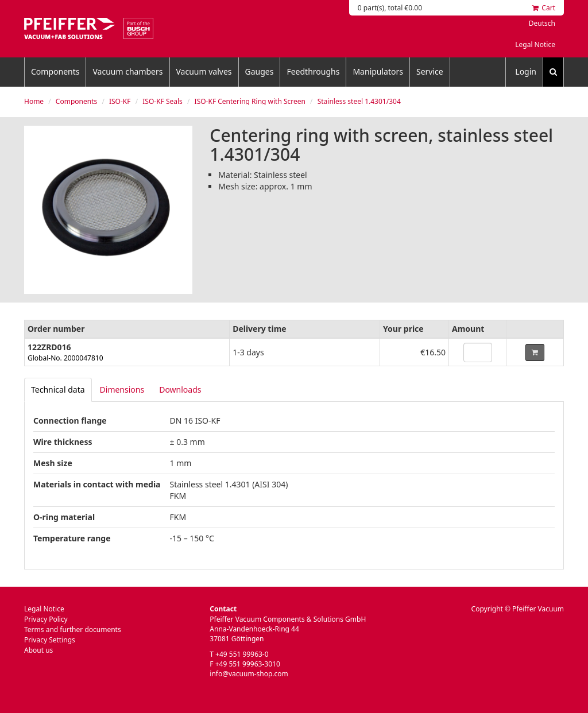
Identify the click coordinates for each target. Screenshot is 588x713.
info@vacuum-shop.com (249, 674)
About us (38, 650)
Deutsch (542, 23)
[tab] (58, 390)
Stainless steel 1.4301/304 (359, 101)
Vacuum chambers (127, 71)
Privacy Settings (50, 640)
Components (55, 71)
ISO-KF (120, 101)
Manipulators (378, 71)
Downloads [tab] (180, 390)
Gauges (260, 71)
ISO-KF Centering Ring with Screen (250, 101)
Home (34, 101)
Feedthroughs (313, 71)
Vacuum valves (204, 71)
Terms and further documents (73, 629)
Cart (544, 8)
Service (430, 71)
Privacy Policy (46, 619)
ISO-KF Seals (163, 101)
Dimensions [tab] (122, 390)
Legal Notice (535, 44)
